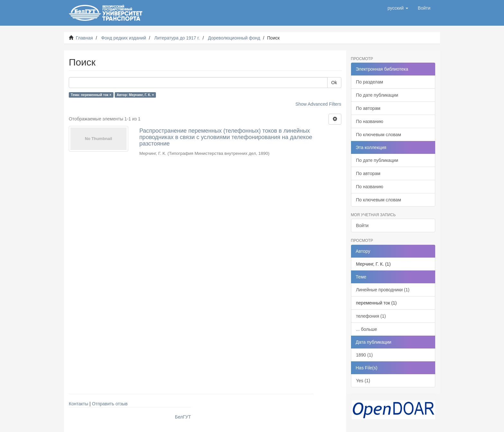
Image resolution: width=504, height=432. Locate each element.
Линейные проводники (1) (383, 290)
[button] (398, 8)
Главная (84, 38)
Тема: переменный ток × (91, 95)
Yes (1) (363, 381)
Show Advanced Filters (318, 104)
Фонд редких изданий (124, 38)
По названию (370, 121)
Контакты (78, 404)
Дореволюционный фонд (234, 38)
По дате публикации (377, 95)
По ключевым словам (379, 135)
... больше (367, 329)
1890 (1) (364, 355)
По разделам (370, 82)
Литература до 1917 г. (177, 38)
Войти (362, 225)
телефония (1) (371, 316)
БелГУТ (183, 417)
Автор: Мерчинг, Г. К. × (135, 95)
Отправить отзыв (110, 404)
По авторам (368, 108)
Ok (334, 83)
